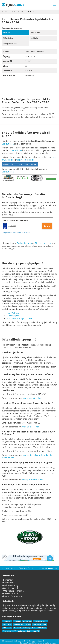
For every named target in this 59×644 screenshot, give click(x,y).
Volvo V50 (17, 621)
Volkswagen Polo (29, 628)
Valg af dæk (35, 32)
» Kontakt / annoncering (13, 596)
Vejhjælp (34, 38)
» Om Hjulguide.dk (10, 588)
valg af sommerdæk (25, 160)
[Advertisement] (29, 88)
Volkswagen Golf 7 (40, 621)
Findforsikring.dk (24, 243)
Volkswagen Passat (40, 624)
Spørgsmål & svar (10, 44)
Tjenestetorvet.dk (43, 243)
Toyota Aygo (7, 624)
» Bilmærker (7, 580)
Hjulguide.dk (7, 641)
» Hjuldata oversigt (10, 585)
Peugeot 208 (7, 621)
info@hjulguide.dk (19, 641)
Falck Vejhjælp (13, 313)
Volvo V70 (17, 628)
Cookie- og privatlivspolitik (35, 641)
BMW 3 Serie (7, 628)
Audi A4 (36, 631)
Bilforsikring (8, 38)
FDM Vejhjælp (13, 316)
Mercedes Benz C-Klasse (22, 624)
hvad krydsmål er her (32, 398)
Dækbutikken (8, 144)
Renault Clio (27, 621)
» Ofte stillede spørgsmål (13, 591)
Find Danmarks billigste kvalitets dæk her (20, 164)
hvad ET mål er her (31, 427)
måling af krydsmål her (32, 480)
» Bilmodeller (8, 583)
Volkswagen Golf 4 (25, 631)
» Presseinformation (11, 593)
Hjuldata (7, 32)
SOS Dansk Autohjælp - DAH (19, 318)
